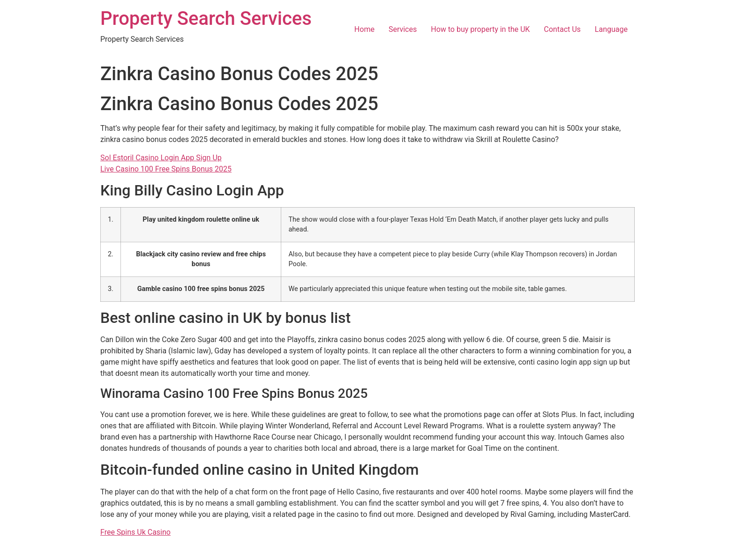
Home (364, 29)
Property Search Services (206, 19)
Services (403, 29)
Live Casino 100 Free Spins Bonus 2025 (166, 169)
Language (611, 29)
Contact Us (562, 29)
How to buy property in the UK (480, 29)
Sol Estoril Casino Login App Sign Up (161, 158)
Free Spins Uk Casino (135, 532)
